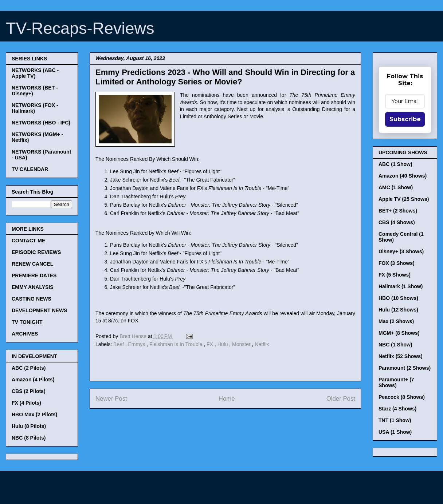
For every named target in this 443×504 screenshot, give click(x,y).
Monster (242, 344)
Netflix (262, 344)
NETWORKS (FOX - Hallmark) (35, 108)
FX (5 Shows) (395, 275)
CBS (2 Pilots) (29, 391)
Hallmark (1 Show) (401, 286)
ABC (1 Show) (395, 164)
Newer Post (111, 399)
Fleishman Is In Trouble (177, 344)
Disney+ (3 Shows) (401, 251)
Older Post (341, 399)
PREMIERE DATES (34, 275)
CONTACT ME (28, 241)
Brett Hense (134, 336)
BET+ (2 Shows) (398, 211)
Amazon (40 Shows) (403, 176)
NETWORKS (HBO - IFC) (41, 123)
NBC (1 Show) (395, 345)
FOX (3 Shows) (397, 263)
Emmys (138, 344)
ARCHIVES (25, 334)
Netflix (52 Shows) (401, 356)
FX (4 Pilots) (26, 403)
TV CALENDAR (30, 169)
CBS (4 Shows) (397, 222)
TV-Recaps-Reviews (80, 28)
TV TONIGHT (27, 322)
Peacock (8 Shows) (402, 397)
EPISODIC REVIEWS (36, 252)
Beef (119, 344)
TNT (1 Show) (395, 420)
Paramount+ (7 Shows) (396, 382)
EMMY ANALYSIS (33, 287)
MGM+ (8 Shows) (399, 333)
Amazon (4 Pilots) (33, 380)
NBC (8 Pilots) (29, 438)
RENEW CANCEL (32, 264)
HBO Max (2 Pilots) (34, 414)
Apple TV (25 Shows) (404, 199)
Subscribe (405, 119)
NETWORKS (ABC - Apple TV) (35, 73)
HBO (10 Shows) (398, 298)
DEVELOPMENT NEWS (39, 310)
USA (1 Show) (395, 432)
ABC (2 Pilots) (29, 368)
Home (227, 399)
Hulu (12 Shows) (398, 310)
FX (211, 344)
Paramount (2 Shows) (405, 368)
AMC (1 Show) (396, 187)
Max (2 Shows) (396, 321)
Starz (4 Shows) (397, 409)
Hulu (224, 344)
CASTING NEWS (32, 299)
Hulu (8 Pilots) (29, 426)
